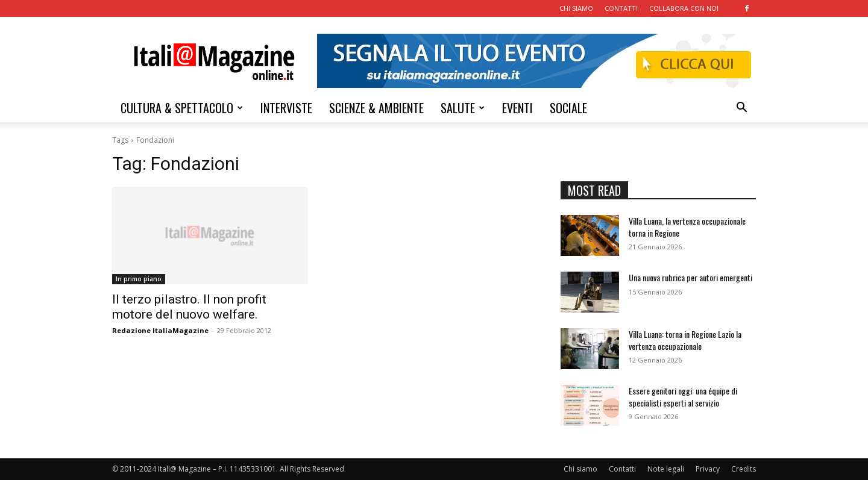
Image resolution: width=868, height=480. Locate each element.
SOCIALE (568, 108)
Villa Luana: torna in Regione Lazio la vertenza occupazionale (685, 340)
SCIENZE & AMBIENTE (376, 108)
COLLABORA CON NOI (684, 8)
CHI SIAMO (576, 8)
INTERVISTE (286, 108)
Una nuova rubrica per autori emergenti (690, 277)
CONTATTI (621, 8)
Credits (744, 469)
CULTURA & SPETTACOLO (182, 108)
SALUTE (463, 108)
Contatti (622, 469)
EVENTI (517, 108)
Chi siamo (580, 469)
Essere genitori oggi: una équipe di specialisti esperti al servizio (683, 397)
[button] (741, 109)
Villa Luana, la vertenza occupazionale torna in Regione (687, 227)
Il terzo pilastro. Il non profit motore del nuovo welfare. (189, 307)
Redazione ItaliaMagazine (160, 330)
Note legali (666, 469)
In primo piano (139, 279)
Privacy (708, 469)
